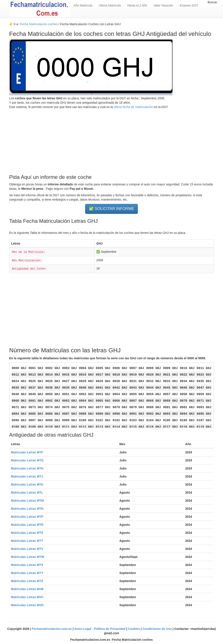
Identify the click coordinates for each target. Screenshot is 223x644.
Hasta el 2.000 (137, 5)
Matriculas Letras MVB (27, 589)
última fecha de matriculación (133, 107)
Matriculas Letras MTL (27, 493)
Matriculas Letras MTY (27, 573)
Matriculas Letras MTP (27, 517)
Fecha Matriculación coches (39, 24)
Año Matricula (83, 5)
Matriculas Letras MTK (27, 484)
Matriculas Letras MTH (27, 468)
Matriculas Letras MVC (27, 597)
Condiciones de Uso (157, 629)
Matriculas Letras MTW (27, 557)
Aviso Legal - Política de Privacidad (100, 629)
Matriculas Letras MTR (27, 525)
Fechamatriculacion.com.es (52, 629)
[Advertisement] (111, 140)
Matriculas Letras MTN (27, 509)
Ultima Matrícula (110, 5)
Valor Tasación (163, 5)
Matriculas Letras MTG (27, 460)
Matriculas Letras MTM (27, 501)
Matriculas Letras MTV (27, 549)
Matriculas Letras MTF (27, 452)
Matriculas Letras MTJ (27, 476)
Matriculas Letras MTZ (27, 581)
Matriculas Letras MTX (27, 565)
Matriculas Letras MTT (27, 541)
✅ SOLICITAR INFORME (112, 209)
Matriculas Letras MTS (27, 533)
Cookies (134, 629)
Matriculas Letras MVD (27, 605)
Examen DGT (189, 5)
